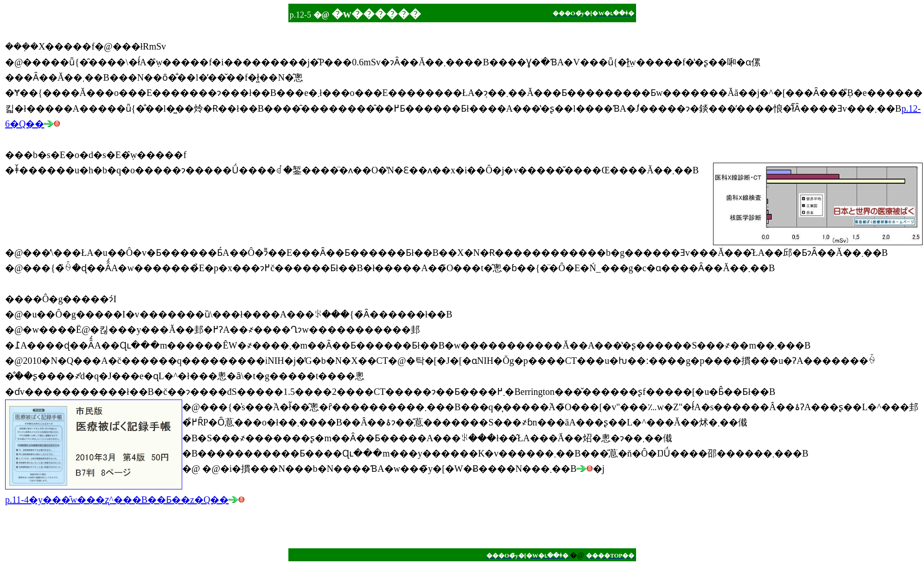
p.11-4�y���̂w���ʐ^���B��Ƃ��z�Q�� (125, 500)
